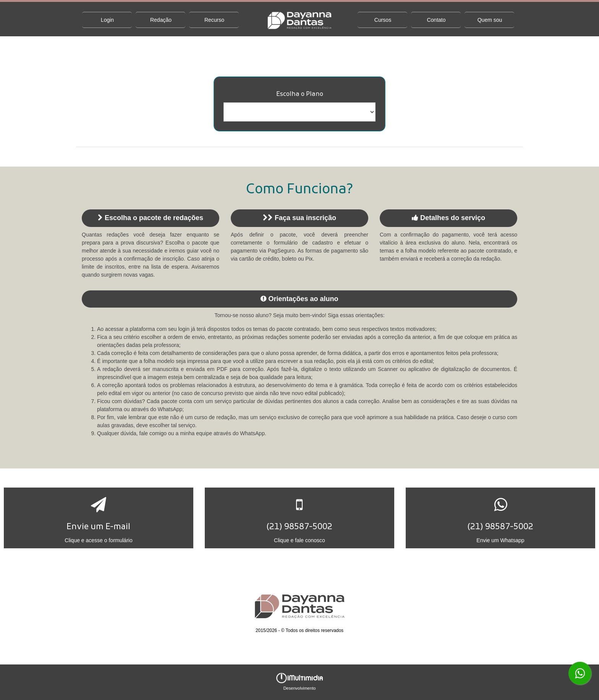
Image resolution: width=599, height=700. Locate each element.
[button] (98, 518)
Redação (161, 20)
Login (107, 20)
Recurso (214, 20)
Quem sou (490, 20)
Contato (436, 20)
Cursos (383, 20)
